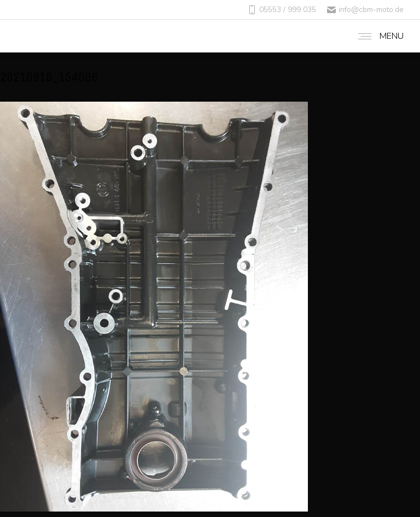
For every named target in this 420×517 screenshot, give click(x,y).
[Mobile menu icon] (378, 36)
